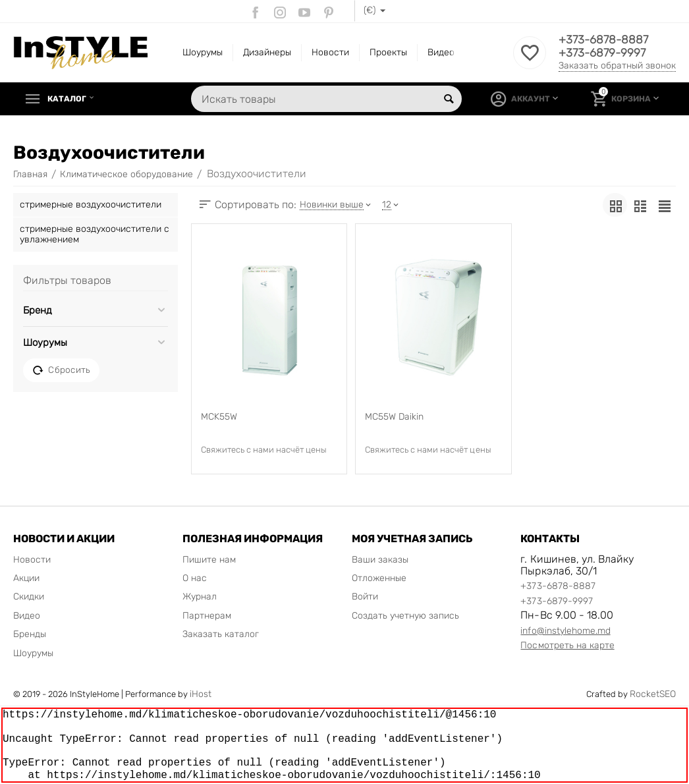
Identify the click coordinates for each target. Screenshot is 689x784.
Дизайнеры (267, 52)
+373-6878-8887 (605, 40)
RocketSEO (653, 694)
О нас (195, 578)
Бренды (30, 634)
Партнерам (207, 616)
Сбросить (61, 370)
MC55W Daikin (394, 417)
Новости (330, 52)
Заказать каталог (221, 634)
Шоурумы (203, 52)
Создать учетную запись (405, 616)
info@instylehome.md (565, 631)
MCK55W (219, 417)
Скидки (29, 597)
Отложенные (379, 578)
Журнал (200, 597)
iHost (201, 694)
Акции (26, 578)
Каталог (70, 99)
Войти (365, 597)
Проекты (388, 52)
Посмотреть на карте (567, 645)
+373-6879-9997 (604, 53)
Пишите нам (209, 560)
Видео (441, 52)
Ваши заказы (380, 560)
